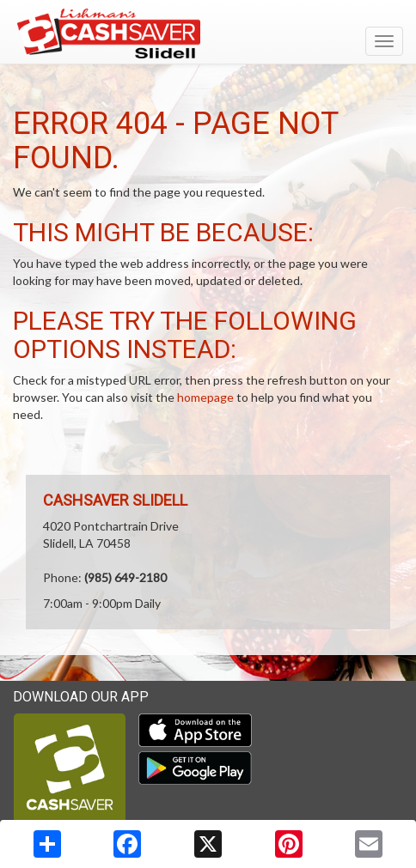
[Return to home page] (208, 33)
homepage (205, 397)
